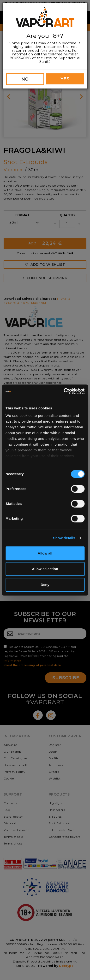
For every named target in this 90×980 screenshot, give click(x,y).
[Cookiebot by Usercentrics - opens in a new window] (64, 391)
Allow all (45, 553)
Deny (45, 585)
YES (65, 79)
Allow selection (45, 569)
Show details (64, 538)
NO (25, 79)
